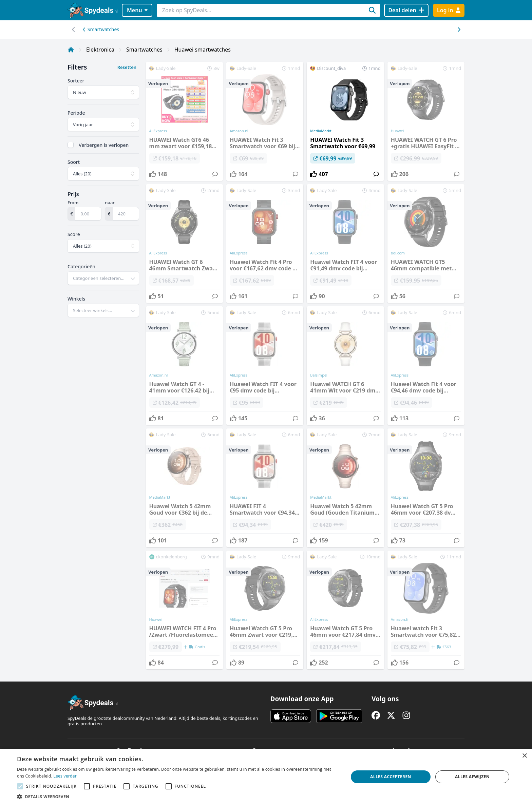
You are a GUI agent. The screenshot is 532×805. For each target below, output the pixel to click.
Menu (137, 10)
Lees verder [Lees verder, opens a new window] (65, 776)
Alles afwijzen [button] (472, 777)
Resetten (127, 67)
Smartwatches (101, 29)
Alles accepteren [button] (391, 777)
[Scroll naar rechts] (73, 30)
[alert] (266, 777)
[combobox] (103, 278)
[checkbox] (71, 145)
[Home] (71, 50)
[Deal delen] (406, 10)
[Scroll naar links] (459, 30)
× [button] (524, 756)
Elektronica (100, 50)
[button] (178, 797)
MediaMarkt (321, 131)
